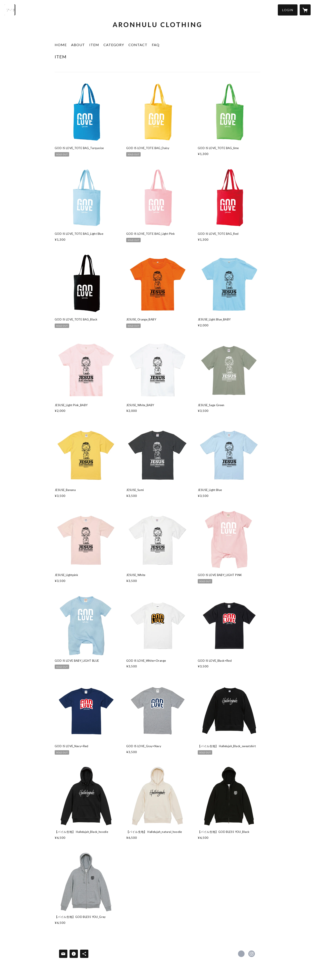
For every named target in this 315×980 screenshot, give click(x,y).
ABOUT (78, 45)
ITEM (94, 45)
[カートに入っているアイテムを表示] (305, 10)
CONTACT (138, 45)
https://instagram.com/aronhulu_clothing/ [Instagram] (252, 954)
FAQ (156, 45)
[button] (288, 10)
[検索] (10, 10)
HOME (61, 45)
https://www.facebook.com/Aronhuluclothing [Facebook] (241, 954)
